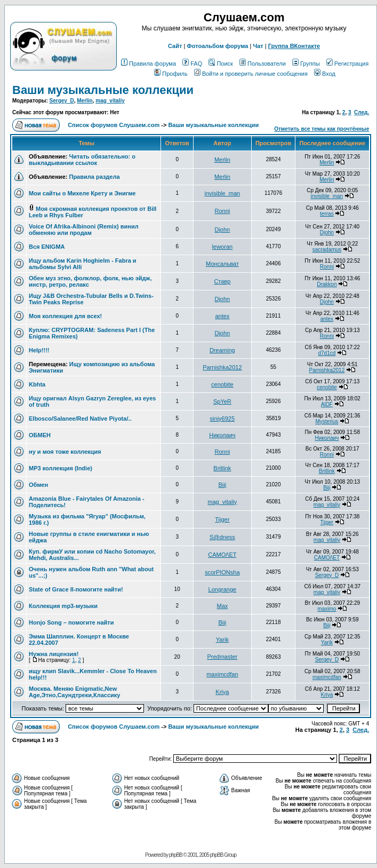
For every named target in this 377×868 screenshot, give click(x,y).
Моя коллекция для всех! (65, 316)
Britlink (222, 468)
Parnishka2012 (222, 367)
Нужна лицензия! (54, 654)
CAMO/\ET (222, 555)
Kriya (222, 692)
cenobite (222, 384)
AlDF (327, 404)
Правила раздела (94, 177)
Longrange (223, 589)
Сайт (175, 46)
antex (222, 316)
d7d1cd (327, 353)
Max (222, 606)
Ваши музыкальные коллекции (103, 90)
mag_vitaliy (110, 101)
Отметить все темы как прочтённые (322, 129)
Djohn (222, 230)
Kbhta (37, 384)
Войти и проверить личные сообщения (251, 74)
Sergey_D (62, 101)
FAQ (192, 64)
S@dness (222, 537)
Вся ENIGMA (47, 247)
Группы (306, 64)
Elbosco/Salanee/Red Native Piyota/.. (80, 419)
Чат (258, 46)
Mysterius (327, 421)
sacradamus (327, 250)
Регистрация (347, 64)
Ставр (222, 281)
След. (362, 112)
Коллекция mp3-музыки (63, 606)
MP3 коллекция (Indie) (61, 468)
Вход (325, 74)
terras (327, 214)
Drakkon (327, 284)
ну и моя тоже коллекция (65, 452)
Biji (223, 485)
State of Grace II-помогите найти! (76, 589)
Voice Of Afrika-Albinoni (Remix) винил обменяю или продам (84, 230)
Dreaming (222, 350)
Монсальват (222, 264)
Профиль (171, 74)
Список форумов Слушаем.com (114, 125)
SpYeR (222, 401)
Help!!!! (39, 350)
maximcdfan (222, 674)
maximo (327, 609)
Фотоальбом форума (217, 46)
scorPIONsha (222, 572)
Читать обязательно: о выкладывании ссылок (82, 160)
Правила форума (149, 64)
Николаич (222, 435)
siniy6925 (222, 419)
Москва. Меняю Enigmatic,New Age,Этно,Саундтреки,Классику (74, 692)
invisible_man (223, 193)
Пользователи (263, 64)
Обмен (38, 485)
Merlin (85, 101)
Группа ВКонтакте (294, 46)
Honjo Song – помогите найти (71, 622)
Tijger (222, 519)
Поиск (220, 64)
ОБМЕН (40, 435)
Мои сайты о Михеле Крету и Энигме (82, 193)
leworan (223, 247)
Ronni (222, 211)
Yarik (222, 640)
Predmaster (222, 657)
